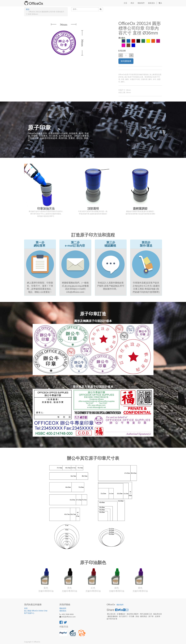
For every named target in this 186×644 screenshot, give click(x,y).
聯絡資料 (63, 608)
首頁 (26, 608)
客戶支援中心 (29, 613)
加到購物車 (126, 61)
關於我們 (120, 605)
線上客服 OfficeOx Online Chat (36, 611)
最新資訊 (63, 611)
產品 (28, 9)
